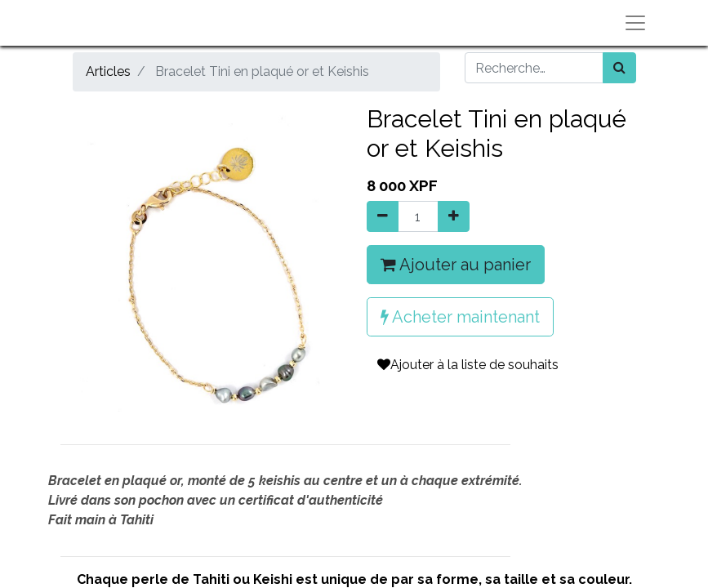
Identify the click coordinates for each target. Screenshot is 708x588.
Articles (108, 71)
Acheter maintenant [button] (460, 317)
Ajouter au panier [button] (456, 265)
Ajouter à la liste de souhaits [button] (468, 365)
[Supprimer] (383, 216)
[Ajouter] (454, 216)
